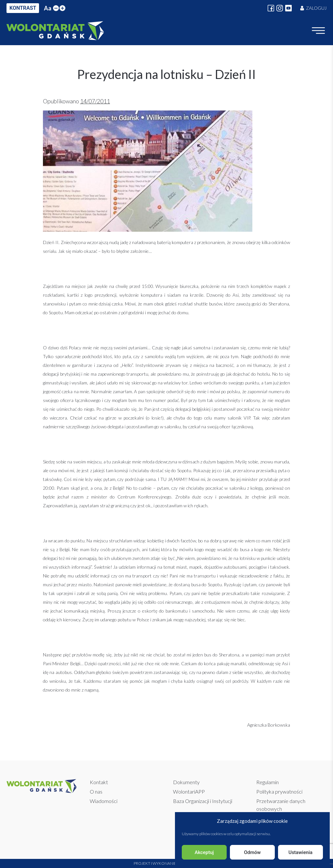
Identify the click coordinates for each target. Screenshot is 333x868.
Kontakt (99, 782)
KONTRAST (23, 8)
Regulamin (267, 782)
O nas (96, 791)
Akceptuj (204, 852)
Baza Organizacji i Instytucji (203, 801)
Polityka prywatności (279, 791)
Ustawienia (300, 852)
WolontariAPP (189, 791)
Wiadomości (104, 801)
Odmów (252, 852)
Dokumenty (186, 782)
